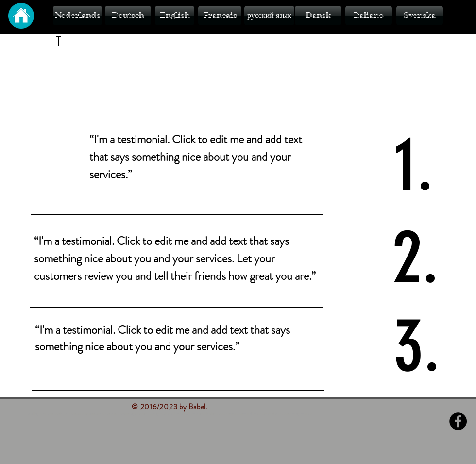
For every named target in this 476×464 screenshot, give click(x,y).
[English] (175, 16)
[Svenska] (420, 16)
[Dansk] (318, 16)
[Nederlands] (77, 16)
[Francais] (220, 16)
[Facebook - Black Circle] (458, 421)
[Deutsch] (128, 16)
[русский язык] (269, 16)
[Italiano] (369, 16)
